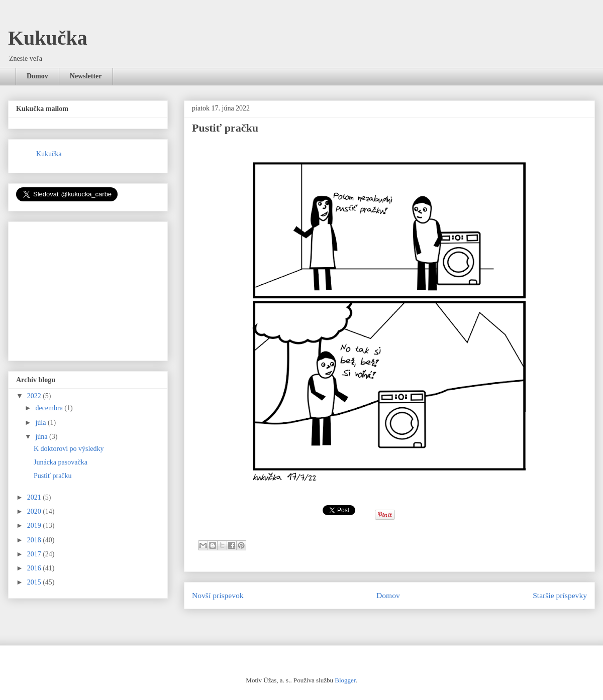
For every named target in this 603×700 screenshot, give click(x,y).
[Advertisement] (91, 288)
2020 (35, 511)
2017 (35, 554)
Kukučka (48, 38)
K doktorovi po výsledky (69, 449)
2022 (35, 396)
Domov (37, 76)
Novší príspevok (218, 595)
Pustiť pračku (53, 476)
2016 (35, 568)
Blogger (345, 680)
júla (41, 423)
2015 (35, 582)
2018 (35, 540)
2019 (35, 526)
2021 (35, 497)
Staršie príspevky (560, 595)
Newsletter (86, 76)
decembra (50, 408)
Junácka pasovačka (61, 462)
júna (42, 437)
